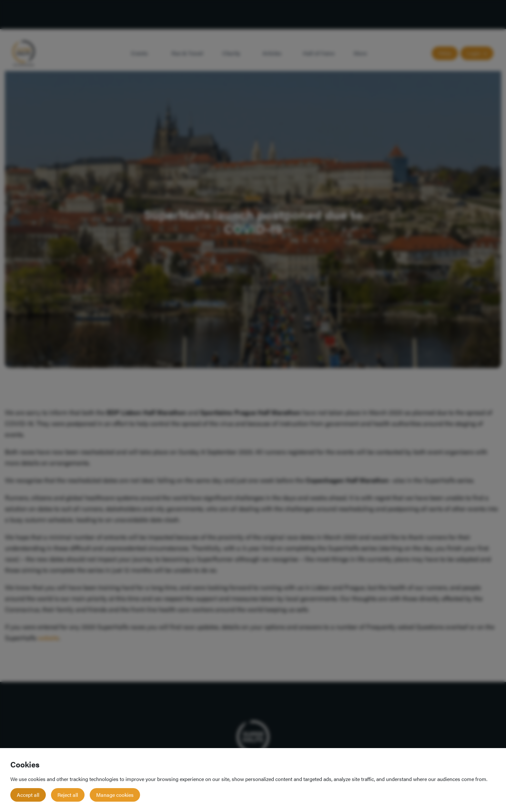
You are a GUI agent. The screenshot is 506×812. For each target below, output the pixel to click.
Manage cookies (115, 795)
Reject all (68, 795)
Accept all (28, 795)
